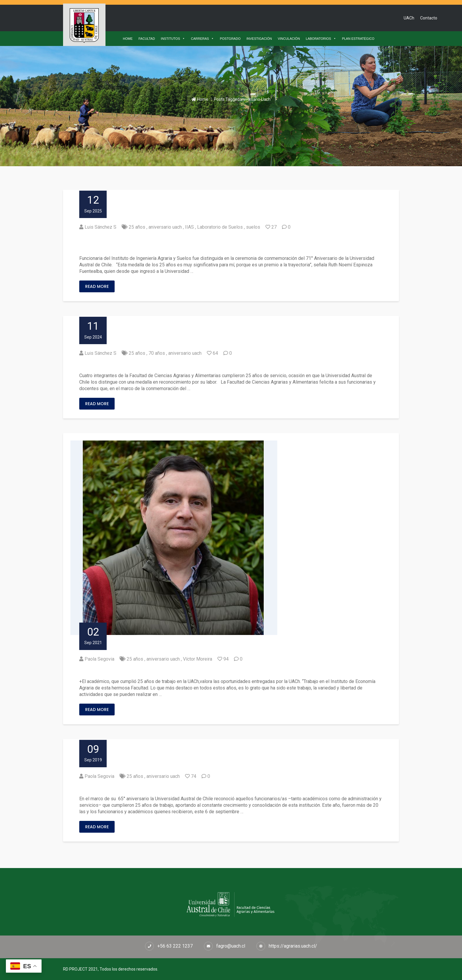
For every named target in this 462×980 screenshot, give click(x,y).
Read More (97, 286)
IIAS (189, 227)
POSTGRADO (230, 39)
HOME (128, 39)
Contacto (429, 18)
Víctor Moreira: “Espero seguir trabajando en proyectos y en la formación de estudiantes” (213, 670)
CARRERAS (202, 39)
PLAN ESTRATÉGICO (358, 39)
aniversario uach (165, 227)
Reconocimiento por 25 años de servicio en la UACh (156, 365)
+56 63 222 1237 (175, 946)
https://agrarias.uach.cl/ (293, 946)
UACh (409, 18)
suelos (253, 227)
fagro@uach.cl (231, 946)
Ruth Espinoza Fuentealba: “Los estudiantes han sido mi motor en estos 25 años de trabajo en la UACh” (230, 243)
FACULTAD (147, 39)
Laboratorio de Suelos (220, 227)
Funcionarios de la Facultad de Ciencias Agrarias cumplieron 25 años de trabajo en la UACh (214, 788)
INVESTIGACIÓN (259, 39)
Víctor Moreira (198, 659)
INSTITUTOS (173, 39)
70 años (157, 353)
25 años (137, 227)
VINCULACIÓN (289, 39)
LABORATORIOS (321, 39)
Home (200, 99)
